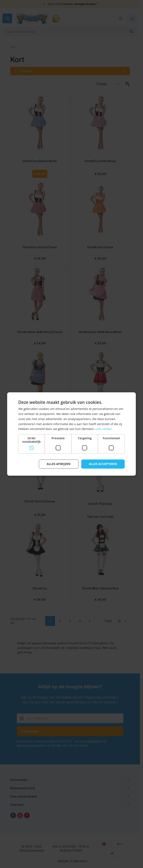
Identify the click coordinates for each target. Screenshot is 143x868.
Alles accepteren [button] (103, 464)
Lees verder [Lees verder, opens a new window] (104, 429)
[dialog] (71, 434)
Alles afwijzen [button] (59, 464)
